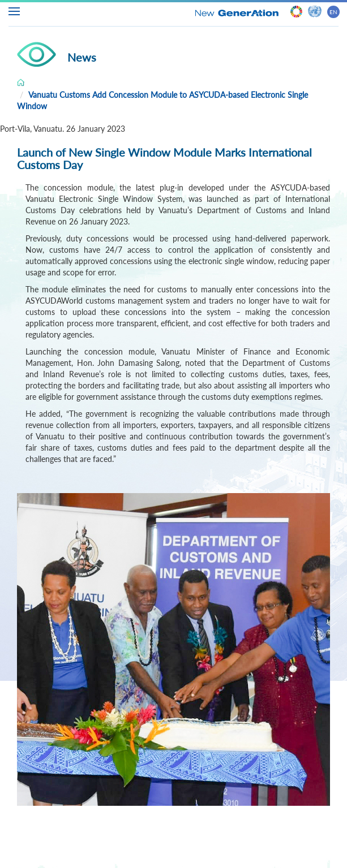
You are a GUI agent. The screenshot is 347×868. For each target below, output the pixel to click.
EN (333, 12)
